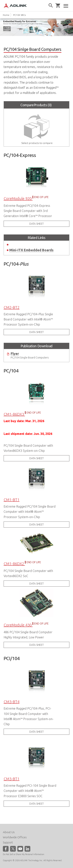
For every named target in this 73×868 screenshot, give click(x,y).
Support (8, 842)
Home (6, 15)
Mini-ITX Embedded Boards (31, 250)
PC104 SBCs (19, 15)
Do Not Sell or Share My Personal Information (24, 854)
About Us (9, 832)
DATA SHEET (36, 224)
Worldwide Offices (15, 837)
